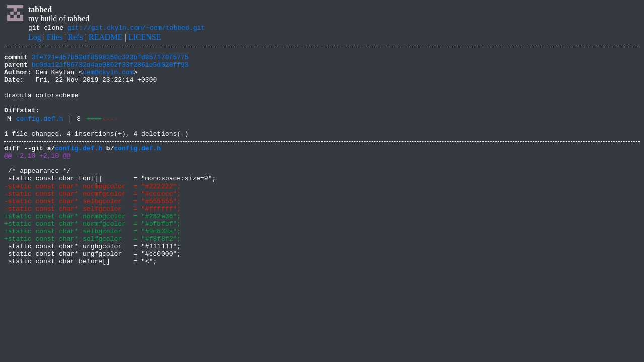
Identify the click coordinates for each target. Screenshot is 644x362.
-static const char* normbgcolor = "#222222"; (92, 211)
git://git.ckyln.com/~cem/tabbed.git (136, 29)
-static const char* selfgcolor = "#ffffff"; (92, 238)
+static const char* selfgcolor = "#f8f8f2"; (92, 275)
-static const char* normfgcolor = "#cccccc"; (92, 220)
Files (55, 38)
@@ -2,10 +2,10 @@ (37, 175)
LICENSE (145, 38)
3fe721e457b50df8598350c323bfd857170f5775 (110, 60)
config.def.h (40, 133)
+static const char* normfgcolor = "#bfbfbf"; (92, 256)
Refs (75, 38)
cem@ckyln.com (108, 78)
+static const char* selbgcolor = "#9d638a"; (92, 265)
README (106, 38)
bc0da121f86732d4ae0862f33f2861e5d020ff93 (110, 69)
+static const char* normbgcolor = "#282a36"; (92, 247)
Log (35, 38)
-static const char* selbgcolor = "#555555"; (92, 229)
